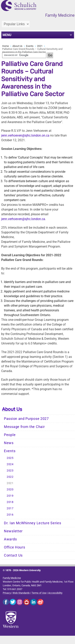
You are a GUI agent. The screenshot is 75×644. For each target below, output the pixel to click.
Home (6, 46)
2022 (10, 477)
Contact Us (13, 555)
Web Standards (21, 593)
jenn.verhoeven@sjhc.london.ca (23, 219)
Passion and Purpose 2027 (26, 419)
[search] (24, 55)
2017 (10, 508)
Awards (10, 539)
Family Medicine (12, 578)
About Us (17, 46)
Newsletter (13, 531)
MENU (7, 35)
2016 (10, 515)
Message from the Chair (24, 427)
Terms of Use (39, 593)
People (10, 435)
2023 (10, 471)
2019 (10, 496)
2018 (10, 502)
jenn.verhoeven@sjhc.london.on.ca (25, 135)
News (9, 443)
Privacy (7, 593)
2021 (40, 46)
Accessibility (55, 593)
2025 (10, 458)
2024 (10, 464)
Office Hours (14, 547)
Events (30, 46)
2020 (10, 489)
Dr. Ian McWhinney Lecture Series (32, 523)
